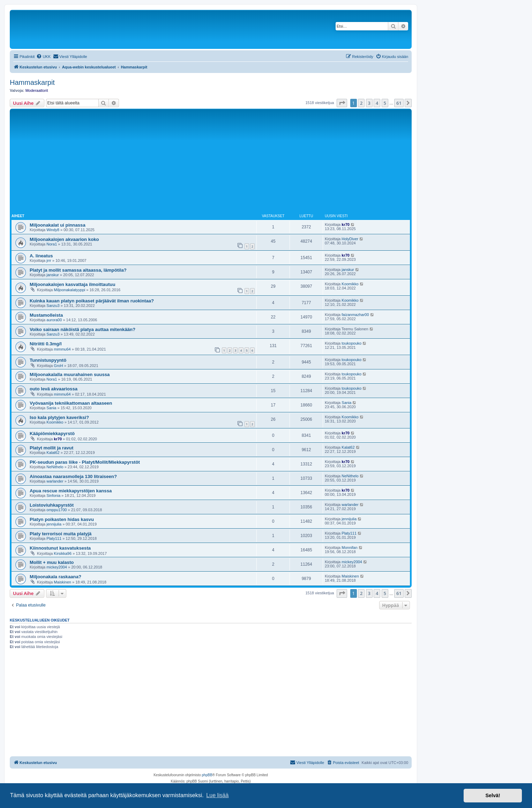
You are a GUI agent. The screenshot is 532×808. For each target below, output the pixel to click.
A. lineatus (41, 256)
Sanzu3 (53, 306)
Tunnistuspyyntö (48, 360)
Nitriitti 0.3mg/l (46, 344)
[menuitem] (43, 57)
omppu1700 (57, 510)
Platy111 (54, 538)
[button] (342, 103)
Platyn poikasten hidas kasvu (62, 519)
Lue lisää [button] (217, 795)
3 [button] (369, 103)
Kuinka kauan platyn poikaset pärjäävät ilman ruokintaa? (92, 301)
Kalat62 (53, 453)
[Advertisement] (211, 163)
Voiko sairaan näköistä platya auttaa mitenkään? (83, 329)
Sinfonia (53, 495)
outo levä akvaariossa (54, 389)
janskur (53, 275)
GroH (58, 366)
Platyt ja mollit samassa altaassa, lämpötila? (78, 270)
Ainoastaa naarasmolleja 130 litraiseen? (73, 476)
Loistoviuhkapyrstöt (52, 505)
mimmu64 (62, 349)
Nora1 (52, 244)
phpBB (207, 775)
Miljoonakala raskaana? (55, 577)
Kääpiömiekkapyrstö (52, 434)
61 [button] (399, 103)
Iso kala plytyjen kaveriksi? (59, 417)
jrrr (49, 260)
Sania (51, 408)
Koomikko (350, 284)
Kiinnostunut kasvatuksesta (60, 548)
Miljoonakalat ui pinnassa (58, 225)
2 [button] (361, 103)
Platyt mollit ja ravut (51, 448)
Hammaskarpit (32, 82)
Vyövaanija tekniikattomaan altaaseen (71, 403)
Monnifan (349, 548)
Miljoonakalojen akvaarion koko (64, 239)
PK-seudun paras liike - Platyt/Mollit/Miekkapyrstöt (85, 462)
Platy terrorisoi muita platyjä (61, 534)
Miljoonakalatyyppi (69, 290)
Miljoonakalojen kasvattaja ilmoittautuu (72, 284)
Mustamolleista (46, 315)
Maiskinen (62, 582)
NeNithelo (55, 467)
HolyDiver (350, 239)
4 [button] (377, 103)
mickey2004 (57, 567)
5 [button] (385, 103)
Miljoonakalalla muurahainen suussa (70, 374)
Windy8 (53, 230)
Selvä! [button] (493, 795)
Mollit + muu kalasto (52, 562)
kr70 (346, 225)
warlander (55, 481)
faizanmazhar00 (355, 315)
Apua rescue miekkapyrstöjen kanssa (71, 491)
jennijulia (54, 524)
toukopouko (351, 343)
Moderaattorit (37, 90)
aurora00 (54, 320)
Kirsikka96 (63, 553)
